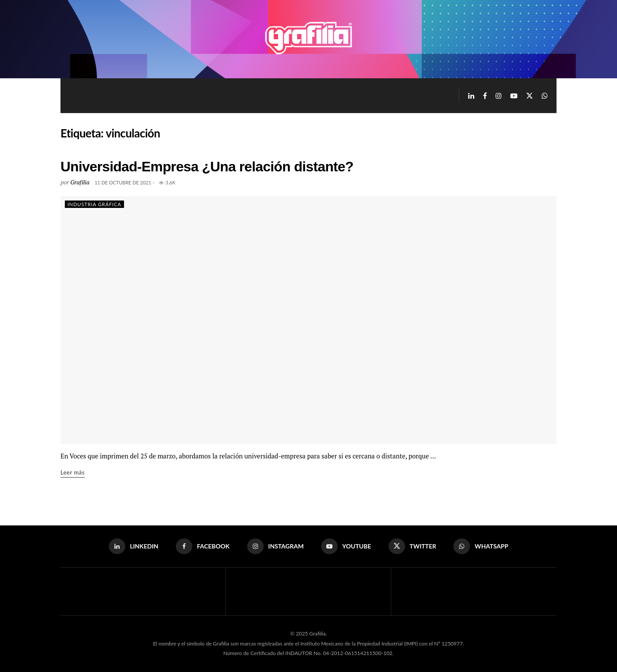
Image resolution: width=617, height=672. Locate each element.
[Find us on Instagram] (499, 96)
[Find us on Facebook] (485, 96)
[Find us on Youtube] (514, 96)
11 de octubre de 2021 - (124, 182)
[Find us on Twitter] (530, 96)
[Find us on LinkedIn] (471, 96)
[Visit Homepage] (308, 39)
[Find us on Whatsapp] (545, 96)
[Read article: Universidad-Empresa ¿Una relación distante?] (308, 320)
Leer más (73, 472)
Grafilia (80, 182)
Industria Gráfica (94, 204)
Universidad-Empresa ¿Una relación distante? (207, 167)
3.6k (167, 182)
